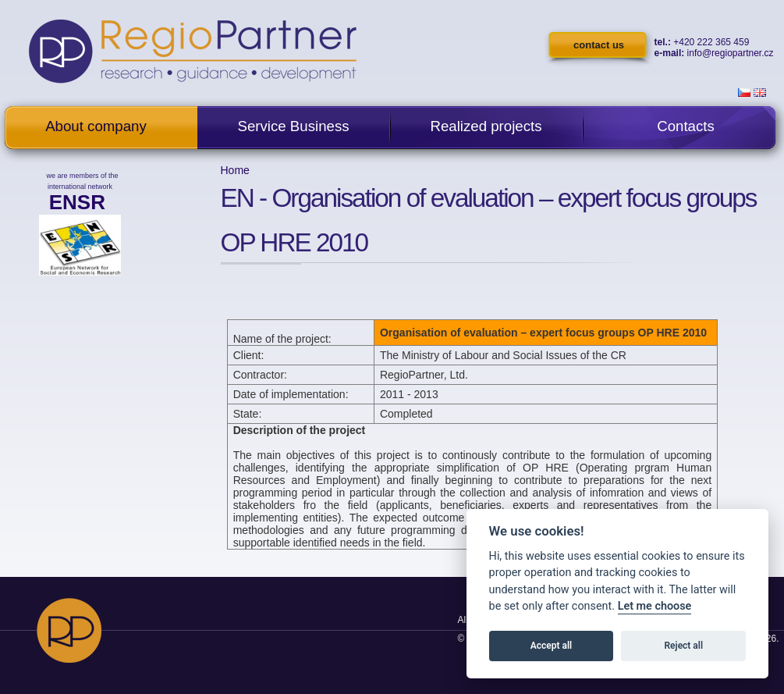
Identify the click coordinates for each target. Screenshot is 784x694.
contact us (599, 45)
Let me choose (655, 606)
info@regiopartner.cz (731, 53)
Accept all (551, 646)
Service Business (293, 126)
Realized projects (486, 126)
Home (235, 170)
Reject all (684, 646)
